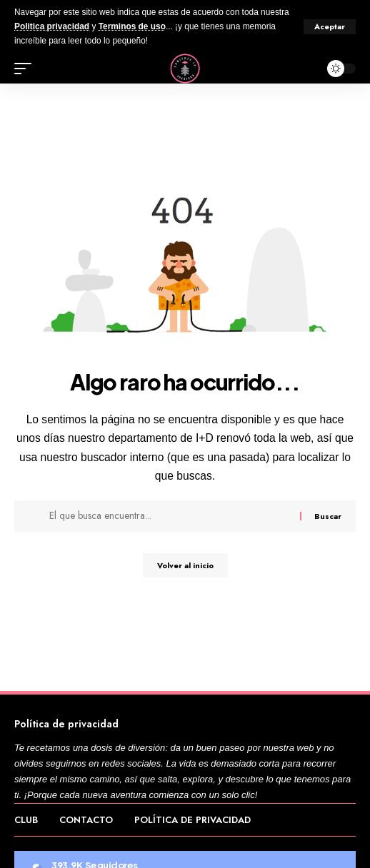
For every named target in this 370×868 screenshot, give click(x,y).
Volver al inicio (185, 565)
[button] (330, 27)
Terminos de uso (132, 26)
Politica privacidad (52, 26)
